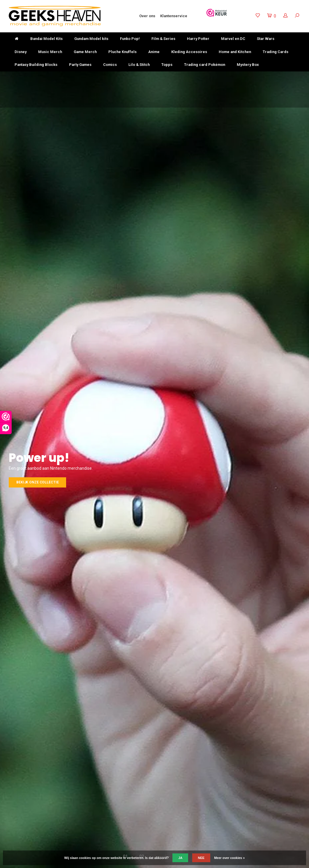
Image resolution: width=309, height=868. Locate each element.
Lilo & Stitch (139, 65)
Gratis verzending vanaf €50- (36, 77)
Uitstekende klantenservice (274, 77)
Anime (154, 52)
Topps (167, 65)
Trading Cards (276, 52)
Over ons (147, 16)
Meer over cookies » (229, 858)
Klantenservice (174, 16)
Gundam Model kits (91, 39)
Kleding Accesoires (189, 52)
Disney (21, 52)
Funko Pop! (130, 39)
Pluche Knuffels (122, 52)
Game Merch (85, 52)
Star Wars (266, 39)
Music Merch (50, 52)
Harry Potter (198, 39)
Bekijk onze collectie (37, 482)
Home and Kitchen (235, 52)
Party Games (80, 65)
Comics (110, 65)
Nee (201, 858)
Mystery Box (248, 65)
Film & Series (163, 39)
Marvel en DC (233, 39)
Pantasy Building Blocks (36, 65)
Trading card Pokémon (205, 65)
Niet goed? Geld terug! (110, 77)
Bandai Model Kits (46, 39)
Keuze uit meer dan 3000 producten (189, 77)
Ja (180, 858)
